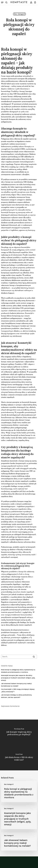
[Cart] (35, 2)
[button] (2, 2)
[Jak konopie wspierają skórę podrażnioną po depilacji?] (19, 732)
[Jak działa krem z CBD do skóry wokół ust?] (19, 758)
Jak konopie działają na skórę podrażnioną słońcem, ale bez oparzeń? (16, 696)
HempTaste (19, 2)
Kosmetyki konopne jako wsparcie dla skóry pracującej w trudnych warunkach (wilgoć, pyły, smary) (18, 678)
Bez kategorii (19, 14)
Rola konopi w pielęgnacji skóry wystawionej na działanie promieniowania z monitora (18, 671)
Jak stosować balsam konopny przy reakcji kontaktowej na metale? (16, 685)
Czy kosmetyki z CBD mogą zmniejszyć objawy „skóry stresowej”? (18, 690)
